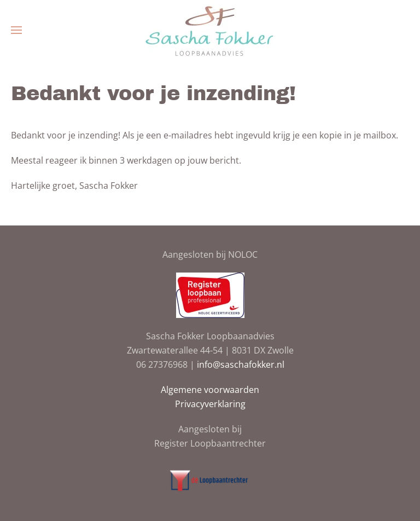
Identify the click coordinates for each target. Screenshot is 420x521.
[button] (16, 30)
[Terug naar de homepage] (210, 30)
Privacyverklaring (210, 404)
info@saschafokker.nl (241, 364)
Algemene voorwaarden (210, 390)
